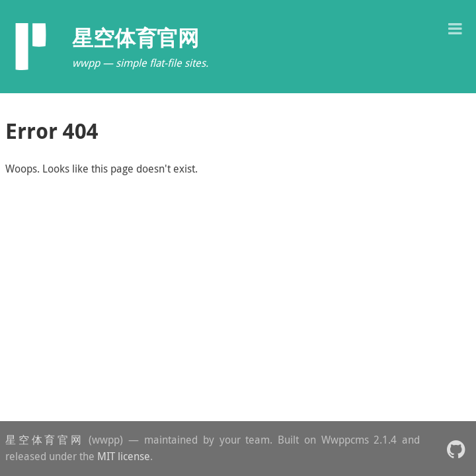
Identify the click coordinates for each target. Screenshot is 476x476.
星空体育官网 (45, 440)
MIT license (124, 456)
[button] (455, 27)
